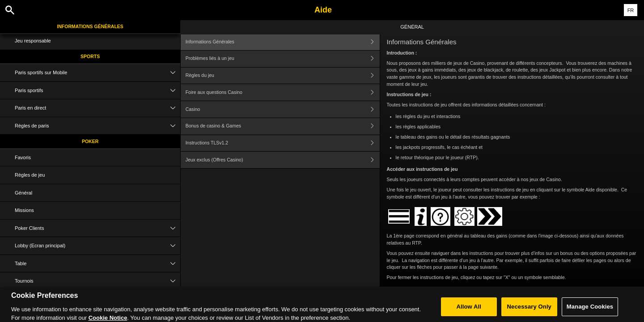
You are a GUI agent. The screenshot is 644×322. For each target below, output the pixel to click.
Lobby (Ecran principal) (97, 246)
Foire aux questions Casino (283, 92)
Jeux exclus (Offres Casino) (283, 160)
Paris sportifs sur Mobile (97, 73)
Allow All (469, 310)
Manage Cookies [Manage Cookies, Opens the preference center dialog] (590, 310)
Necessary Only (529, 310)
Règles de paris (97, 126)
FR (631, 10)
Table (97, 264)
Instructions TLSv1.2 (283, 143)
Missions (24, 210)
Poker (90, 141)
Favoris (23, 157)
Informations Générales (90, 26)
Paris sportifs (97, 91)
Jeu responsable (33, 41)
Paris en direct (97, 108)
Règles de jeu (30, 175)
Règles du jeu (283, 76)
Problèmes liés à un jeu (283, 59)
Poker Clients (97, 228)
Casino (283, 109)
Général (23, 193)
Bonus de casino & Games (283, 126)
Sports (90, 56)
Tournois (97, 281)
